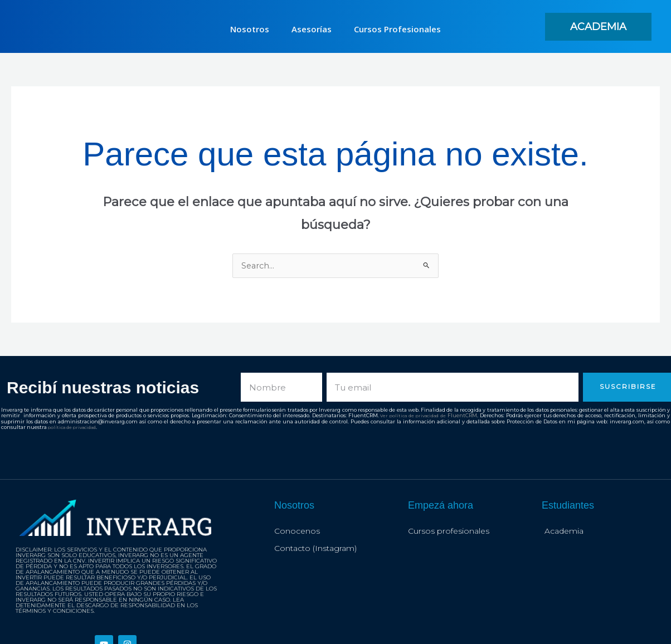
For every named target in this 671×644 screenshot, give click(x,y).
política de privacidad (75, 427)
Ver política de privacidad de (414, 416)
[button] (598, 27)
